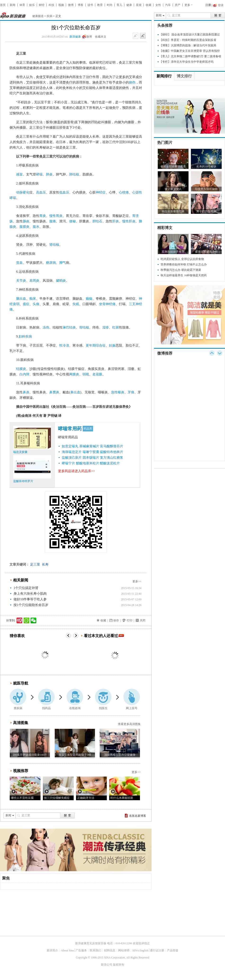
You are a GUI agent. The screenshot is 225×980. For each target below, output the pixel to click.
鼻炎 (26, 392)
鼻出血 (75, 392)
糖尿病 (51, 263)
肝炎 (116, 221)
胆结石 (97, 221)
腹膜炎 (24, 227)
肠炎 (26, 221)
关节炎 (21, 281)
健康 (129, 5)
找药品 (46, 708)
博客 (81, 5)
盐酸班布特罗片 (23, 481)
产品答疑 (173, 950)
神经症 (101, 192)
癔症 (26, 304)
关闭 (143, 620)
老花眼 (97, 374)
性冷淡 (64, 345)
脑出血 (21, 299)
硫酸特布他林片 (112, 452)
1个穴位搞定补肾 (26, 588)
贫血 (19, 263)
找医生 (103, 708)
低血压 (64, 192)
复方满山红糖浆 (112, 458)
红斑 (116, 327)
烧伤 (132, 82)
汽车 (168, 5)
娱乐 (32, 5)
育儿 (119, 5)
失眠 (76, 304)
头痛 (36, 304)
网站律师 (124, 950)
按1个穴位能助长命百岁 (31, 605)
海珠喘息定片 (72, 452)
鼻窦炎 (54, 392)
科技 (51, 5)
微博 (71, 5)
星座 (139, 5)
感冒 (19, 174)
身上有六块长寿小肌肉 (30, 594)
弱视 (86, 374)
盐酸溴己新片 (72, 458)
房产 (178, 5)
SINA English (140, 950)
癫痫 (89, 299)
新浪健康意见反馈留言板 (91, 943)
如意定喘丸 (70, 446)
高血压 (41, 192)
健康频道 (38, 16)
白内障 (24, 374)
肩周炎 (34, 281)
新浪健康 (75, 37)
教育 (100, 5)
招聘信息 (110, 950)
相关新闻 (21, 580)
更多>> (137, 581)
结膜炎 (21, 369)
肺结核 (74, 174)
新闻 (13, 5)
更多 (187, 5)
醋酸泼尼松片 (110, 463)
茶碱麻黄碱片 (89, 446)
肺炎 (49, 174)
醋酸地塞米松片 (88, 463)
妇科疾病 (25, 336)
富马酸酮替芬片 (112, 446)
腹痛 (53, 221)
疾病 (49, 16)
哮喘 (39, 174)
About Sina (67, 950)
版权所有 (119, 965)
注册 (208, 5)
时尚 (110, 5)
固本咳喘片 (91, 458)
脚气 (63, 263)
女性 (158, 5)
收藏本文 (101, 37)
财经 (42, 5)
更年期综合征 (96, 345)
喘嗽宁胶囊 (91, 452)
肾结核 (54, 245)
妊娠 (112, 345)
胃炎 (43, 216)
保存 (116, 620)
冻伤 (46, 327)
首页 (3, 5)
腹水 (36, 227)
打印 (130, 620)
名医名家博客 (138, 816)
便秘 (72, 221)
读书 (90, 5)
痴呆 (33, 299)
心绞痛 (124, 192)
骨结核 (84, 327)
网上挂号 (132, 708)
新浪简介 (52, 950)
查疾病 (18, 708)
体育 (22, 5)
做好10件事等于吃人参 (30, 599)
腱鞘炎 (61, 281)
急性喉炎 (118, 392)
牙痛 (131, 392)
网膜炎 (74, 374)
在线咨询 (75, 708)
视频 (61, 5)
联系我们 (95, 950)
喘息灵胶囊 (20, 452)
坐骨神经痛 (107, 304)
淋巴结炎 (69, 327)
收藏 (148, 5)
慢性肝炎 (129, 221)
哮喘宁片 (68, 463)
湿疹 (106, 327)
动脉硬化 (23, 192)
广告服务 (81, 950)
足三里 (35, 565)
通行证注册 (157, 950)
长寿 (45, 565)
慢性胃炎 (56, 216)
